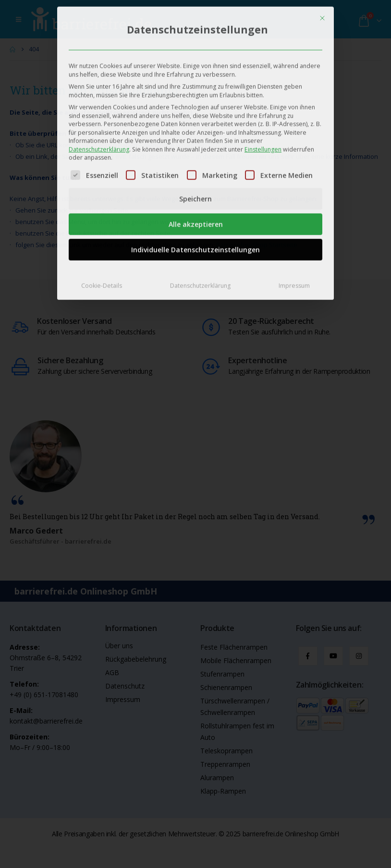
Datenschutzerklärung (99, 143)
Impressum (294, 280)
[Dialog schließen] (322, 12)
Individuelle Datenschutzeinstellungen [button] (195, 244)
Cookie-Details (102, 280)
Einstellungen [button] (263, 143)
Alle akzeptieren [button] (196, 219)
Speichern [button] (195, 193)
